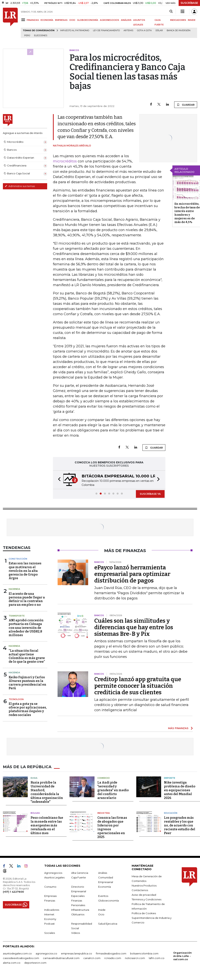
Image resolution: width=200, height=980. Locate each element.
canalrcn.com (92, 958)
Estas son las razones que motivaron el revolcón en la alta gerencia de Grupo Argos (25, 571)
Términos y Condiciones (146, 899)
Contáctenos (140, 890)
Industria (104, 813)
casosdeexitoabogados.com (21, 958)
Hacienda (14, 589)
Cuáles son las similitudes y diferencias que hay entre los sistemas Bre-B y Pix (134, 627)
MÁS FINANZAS (178, 728)
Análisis (103, 873)
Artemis (128, 30)
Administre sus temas (20, 186)
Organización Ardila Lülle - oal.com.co (182, 956)
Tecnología (16, 699)
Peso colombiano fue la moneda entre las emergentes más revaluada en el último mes (47, 825)
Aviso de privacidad (144, 895)
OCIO (72, 20)
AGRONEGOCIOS (110, 20)
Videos (76, 933)
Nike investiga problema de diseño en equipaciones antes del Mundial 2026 (180, 790)
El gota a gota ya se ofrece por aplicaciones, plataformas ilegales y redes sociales (28, 709)
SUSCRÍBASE (189, 3)
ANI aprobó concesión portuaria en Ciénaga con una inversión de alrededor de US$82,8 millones (26, 628)
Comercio (104, 778)
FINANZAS (33, 20)
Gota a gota (144, 30)
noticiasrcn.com (135, 958)
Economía (105, 887)
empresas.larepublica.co (77, 953)
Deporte (170, 778)
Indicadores (52, 910)
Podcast (49, 924)
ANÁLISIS (126, 20)
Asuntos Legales (54, 877)
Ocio (101, 914)
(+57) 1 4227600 (13, 892)
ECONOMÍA (47, 20)
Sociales (50, 933)
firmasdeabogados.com (111, 953)
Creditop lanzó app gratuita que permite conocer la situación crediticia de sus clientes (138, 686)
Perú (27, 36)
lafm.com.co (157, 958)
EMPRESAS (61, 20)
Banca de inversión (179, 30)
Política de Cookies (144, 913)
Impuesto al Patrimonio (75, 30)
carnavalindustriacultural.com (61, 958)
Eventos (103, 896)
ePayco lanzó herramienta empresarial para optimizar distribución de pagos (132, 574)
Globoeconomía (108, 901)
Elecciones (41, 36)
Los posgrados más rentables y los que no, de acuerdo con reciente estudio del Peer (180, 825)
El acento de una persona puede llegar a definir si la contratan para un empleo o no (27, 599)
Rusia (34, 778)
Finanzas (50, 901)
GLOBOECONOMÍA (88, 20)
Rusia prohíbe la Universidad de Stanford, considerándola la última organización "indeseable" (47, 792)
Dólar (159, 30)
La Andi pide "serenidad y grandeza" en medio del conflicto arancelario (113, 790)
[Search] (171, 12)
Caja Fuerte (79, 877)
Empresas (50, 896)
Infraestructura (80, 910)
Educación (171, 813)
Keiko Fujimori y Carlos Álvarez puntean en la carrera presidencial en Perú (27, 683)
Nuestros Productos (144, 886)
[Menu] (24, 20)
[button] (58, 480)
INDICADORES (178, 20)
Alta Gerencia (80, 873)
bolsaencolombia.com (144, 953)
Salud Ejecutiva (108, 924)
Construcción (18, 559)
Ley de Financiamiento (106, 30)
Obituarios (78, 914)
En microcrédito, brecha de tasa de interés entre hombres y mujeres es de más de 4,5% (187, 213)
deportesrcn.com (35, 963)
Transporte (17, 616)
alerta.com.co (12, 963)
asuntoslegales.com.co (17, 953)
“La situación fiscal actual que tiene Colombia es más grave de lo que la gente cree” (27, 656)
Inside (102, 910)
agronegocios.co (46, 953)
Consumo (50, 887)
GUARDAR (186, 105)
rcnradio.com (113, 958)
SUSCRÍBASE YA (150, 494)
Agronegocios (53, 873)
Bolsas (35, 813)
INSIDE (192, 20)
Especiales (78, 896)
